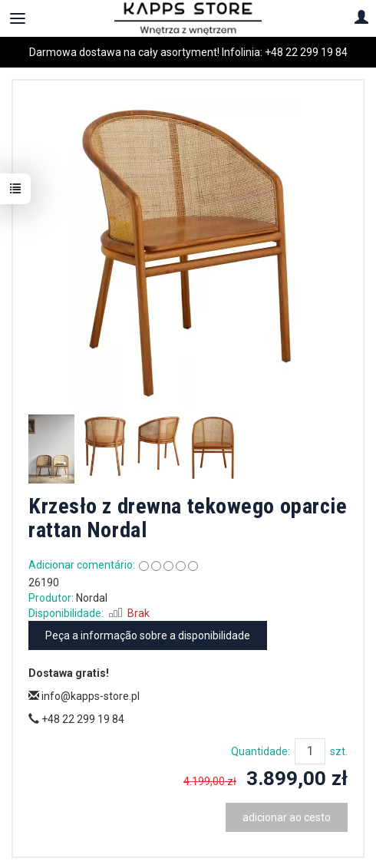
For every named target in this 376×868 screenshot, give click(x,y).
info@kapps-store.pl (84, 696)
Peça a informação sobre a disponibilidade (148, 635)
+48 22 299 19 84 (306, 52)
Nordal (92, 598)
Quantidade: (261, 751)
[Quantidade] (310, 751)
